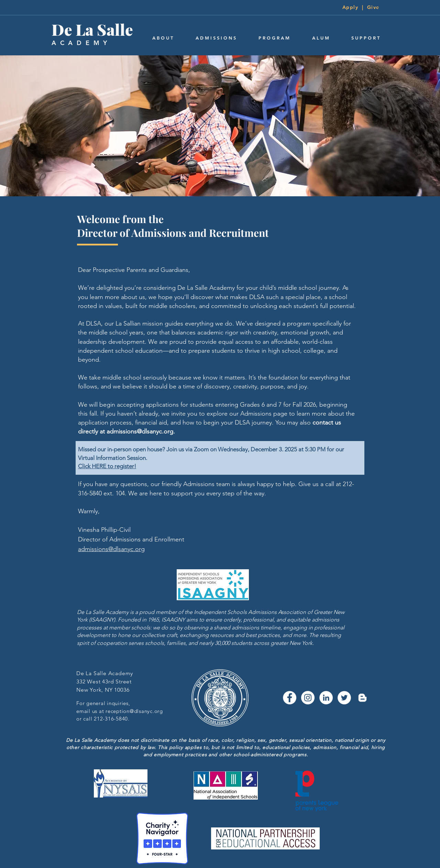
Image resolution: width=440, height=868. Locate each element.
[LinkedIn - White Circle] (326, 698)
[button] (163, 38)
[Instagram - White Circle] (308, 698)
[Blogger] (362, 698)
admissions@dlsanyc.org (140, 431)
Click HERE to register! (107, 466)
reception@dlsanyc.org (134, 711)
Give (373, 7)
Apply (350, 7)
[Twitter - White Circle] (344, 698)
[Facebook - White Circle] (290, 698)
